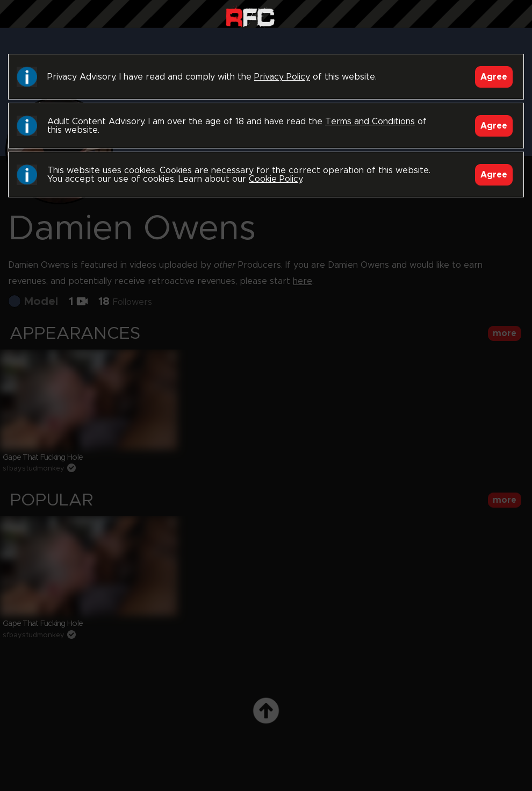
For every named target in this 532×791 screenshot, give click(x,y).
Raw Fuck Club (250, 16)
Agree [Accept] (494, 77)
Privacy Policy (282, 77)
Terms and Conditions (370, 122)
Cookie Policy (275, 179)
